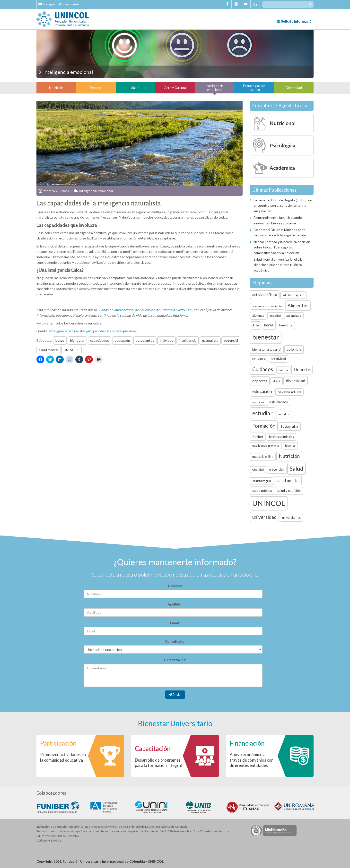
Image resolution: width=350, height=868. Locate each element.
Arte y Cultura (175, 88)
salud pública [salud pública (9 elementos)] (262, 490)
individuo (166, 340)
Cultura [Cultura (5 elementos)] (283, 370)
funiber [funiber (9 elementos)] (258, 437)
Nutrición (56, 88)
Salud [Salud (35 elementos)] (297, 468)
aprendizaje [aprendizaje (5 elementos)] (294, 316)
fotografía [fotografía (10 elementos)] (290, 426)
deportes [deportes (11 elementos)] (260, 381)
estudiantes (145, 340)
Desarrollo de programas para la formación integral (158, 763)
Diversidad (294, 88)
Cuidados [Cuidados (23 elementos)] (263, 369)
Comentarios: (175, 660)
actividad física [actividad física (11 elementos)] (265, 295)
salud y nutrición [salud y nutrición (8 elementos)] (289, 491)
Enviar (175, 694)
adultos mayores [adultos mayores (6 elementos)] (294, 295)
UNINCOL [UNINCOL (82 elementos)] (269, 503)
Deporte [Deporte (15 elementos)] (302, 370)
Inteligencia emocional (215, 87)
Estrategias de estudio (254, 87)
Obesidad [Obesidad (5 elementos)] (258, 470)
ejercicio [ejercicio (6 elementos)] (258, 402)
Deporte (96, 88)
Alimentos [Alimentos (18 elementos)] (298, 305)
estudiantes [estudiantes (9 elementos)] (279, 402)
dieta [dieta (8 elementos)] (277, 381)
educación (122, 340)
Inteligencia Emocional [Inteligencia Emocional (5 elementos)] (266, 446)
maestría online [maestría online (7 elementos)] (263, 457)
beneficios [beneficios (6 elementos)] (286, 325)
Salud (135, 88)
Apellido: (175, 604)
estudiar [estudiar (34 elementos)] (262, 413)
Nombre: (175, 586)
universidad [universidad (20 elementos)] (264, 517)
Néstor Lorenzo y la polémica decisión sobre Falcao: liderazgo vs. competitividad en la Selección (282, 247)
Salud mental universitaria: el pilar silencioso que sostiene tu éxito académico (279, 265)
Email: (175, 623)
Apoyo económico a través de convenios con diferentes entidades (252, 760)
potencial (231, 340)
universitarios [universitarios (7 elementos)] (291, 518)
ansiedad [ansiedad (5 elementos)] (275, 316)
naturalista (210, 340)
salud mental (48, 350)
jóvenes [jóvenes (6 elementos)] (290, 446)
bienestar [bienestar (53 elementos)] (266, 337)
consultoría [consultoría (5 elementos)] (259, 359)
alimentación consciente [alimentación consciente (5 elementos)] (267, 306)
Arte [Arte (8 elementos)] (255, 325)
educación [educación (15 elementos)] (262, 391)
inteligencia (188, 340)
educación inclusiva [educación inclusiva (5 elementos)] (289, 392)
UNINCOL (71, 350)
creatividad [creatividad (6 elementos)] (279, 359)
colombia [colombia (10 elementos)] (294, 349)
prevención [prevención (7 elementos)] (277, 470)
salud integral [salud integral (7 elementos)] (262, 481)
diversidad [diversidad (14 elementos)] (296, 381)
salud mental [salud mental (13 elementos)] (288, 481)
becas (60, 340)
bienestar (77, 340)
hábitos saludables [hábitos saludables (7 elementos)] (281, 437)
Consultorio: (175, 641)
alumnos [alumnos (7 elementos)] (258, 316)
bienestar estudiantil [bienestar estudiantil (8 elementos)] (267, 349)
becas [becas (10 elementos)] (269, 325)
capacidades (100, 340)
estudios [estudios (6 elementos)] (284, 414)
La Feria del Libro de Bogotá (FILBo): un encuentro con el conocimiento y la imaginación (283, 205)
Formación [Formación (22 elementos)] (264, 426)
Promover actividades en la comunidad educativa (63, 757)
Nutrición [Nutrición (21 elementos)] (289, 456)
